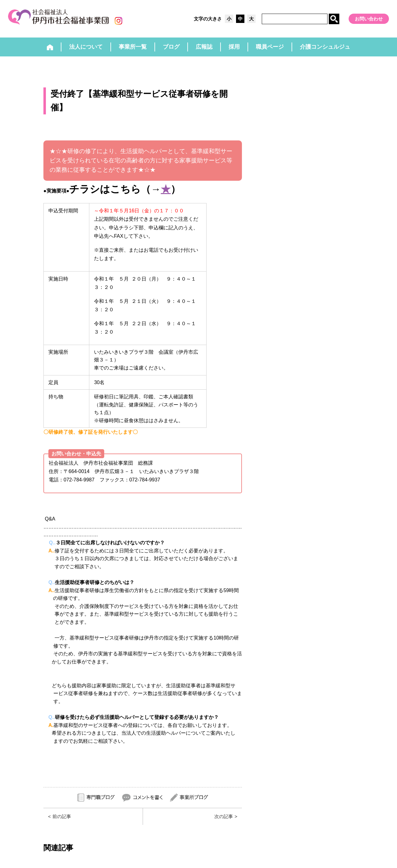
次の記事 (223, 818)
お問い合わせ (369, 19)
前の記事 (62, 818)
